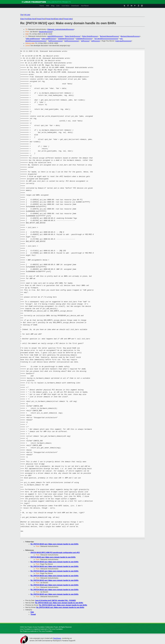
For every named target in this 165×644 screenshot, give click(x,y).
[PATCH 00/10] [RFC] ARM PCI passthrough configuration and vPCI (55, 553)
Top (22, 15)
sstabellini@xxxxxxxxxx (66, 39)
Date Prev (24, 19)
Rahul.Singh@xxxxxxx (73, 36)
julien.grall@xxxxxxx (33, 39)
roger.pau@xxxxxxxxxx (123, 41)
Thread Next (50, 19)
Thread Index (68, 19)
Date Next (32, 19)
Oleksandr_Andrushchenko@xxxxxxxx (61, 29)
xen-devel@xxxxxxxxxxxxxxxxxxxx (106, 39)
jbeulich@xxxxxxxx (46, 32)
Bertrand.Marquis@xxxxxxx (109, 36)
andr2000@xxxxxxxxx (55, 36)
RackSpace (57, 638)
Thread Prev (40, 19)
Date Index (59, 19)
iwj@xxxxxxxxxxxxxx (56, 41)
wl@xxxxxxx (85, 41)
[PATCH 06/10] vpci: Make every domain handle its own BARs (53, 557)
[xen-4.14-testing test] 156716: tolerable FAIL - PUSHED (55, 600)
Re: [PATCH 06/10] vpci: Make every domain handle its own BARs (55, 544)
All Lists (27, 15)
